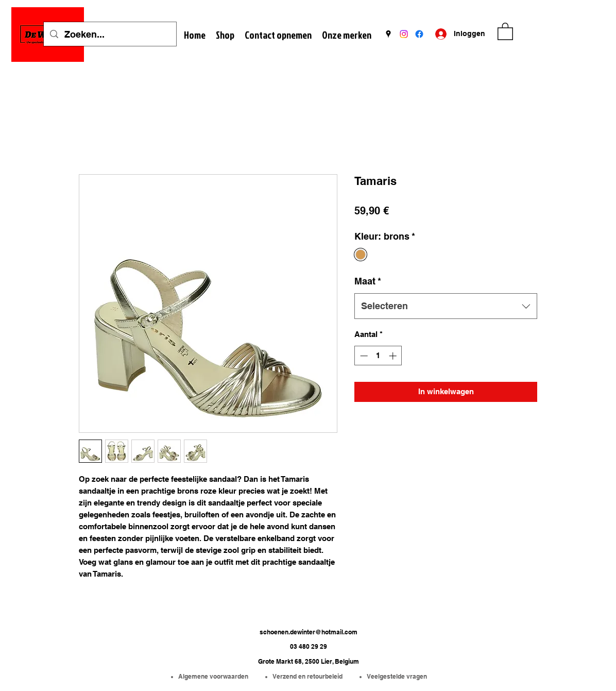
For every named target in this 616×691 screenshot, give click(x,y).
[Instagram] (404, 34)
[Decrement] (363, 356)
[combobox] (446, 306)
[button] (505, 31)
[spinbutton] (378, 356)
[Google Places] (388, 34)
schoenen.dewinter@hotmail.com (309, 632)
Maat (368, 281)
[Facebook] (419, 34)
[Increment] (394, 356)
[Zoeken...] (109, 35)
